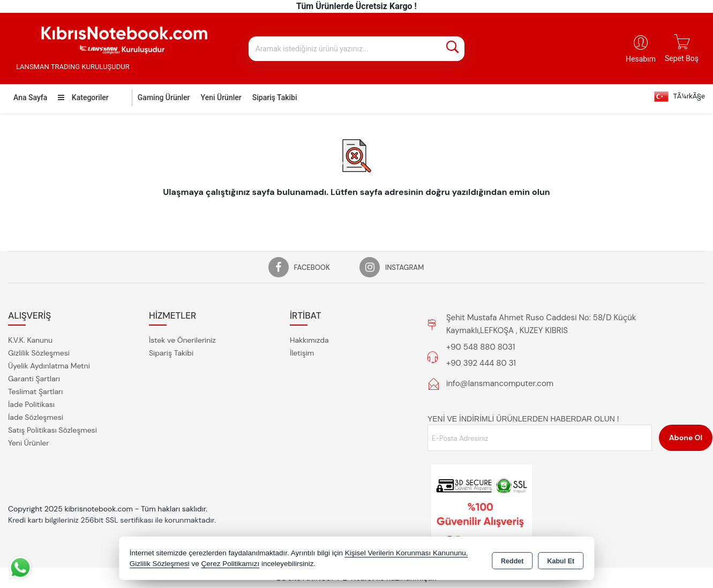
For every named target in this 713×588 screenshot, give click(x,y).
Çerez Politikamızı (230, 564)
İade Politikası (31, 404)
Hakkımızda (309, 340)
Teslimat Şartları (35, 391)
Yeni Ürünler (28, 443)
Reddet (512, 559)
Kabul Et (561, 559)
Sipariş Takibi (275, 97)
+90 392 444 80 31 (481, 363)
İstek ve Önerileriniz (182, 340)
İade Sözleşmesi (36, 417)
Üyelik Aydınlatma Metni (49, 366)
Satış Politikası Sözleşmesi (52, 430)
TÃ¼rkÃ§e (680, 97)
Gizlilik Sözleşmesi (39, 353)
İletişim (302, 353)
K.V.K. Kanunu (30, 340)
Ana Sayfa (30, 97)
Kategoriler (83, 97)
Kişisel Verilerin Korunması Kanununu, (407, 553)
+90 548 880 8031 (481, 347)
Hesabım (641, 59)
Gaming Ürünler (164, 97)
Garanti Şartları (34, 379)
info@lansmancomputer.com (500, 383)
